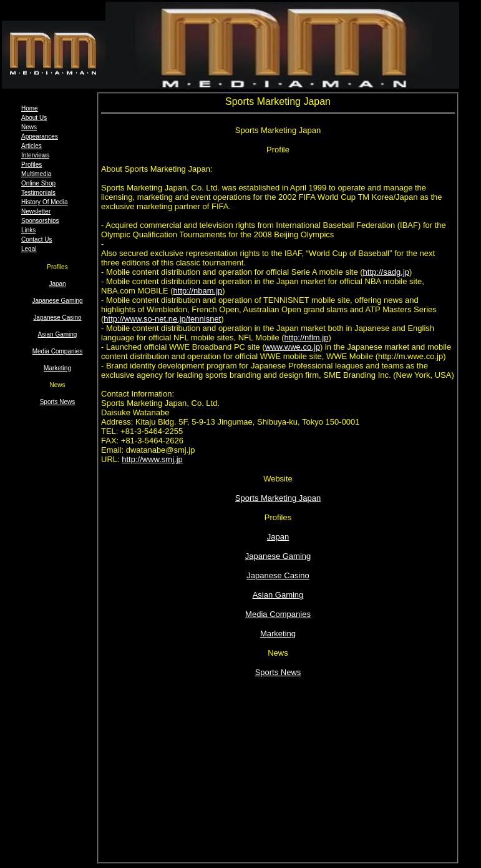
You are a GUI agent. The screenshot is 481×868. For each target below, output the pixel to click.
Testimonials (38, 193)
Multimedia (36, 174)
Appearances (40, 136)
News (29, 127)
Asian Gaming (58, 334)
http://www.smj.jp (152, 459)
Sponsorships (40, 221)
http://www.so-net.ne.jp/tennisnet (162, 319)
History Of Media (44, 202)
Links (28, 230)
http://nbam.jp (198, 291)
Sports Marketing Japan (278, 498)
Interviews (35, 155)
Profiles (32, 165)
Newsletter (36, 211)
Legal (29, 249)
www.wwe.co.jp (293, 347)
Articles (32, 146)
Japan (57, 284)
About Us (34, 118)
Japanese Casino (57, 318)
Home (30, 108)
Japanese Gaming (57, 301)
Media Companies (58, 351)
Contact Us (36, 239)
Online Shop (38, 183)
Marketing (57, 368)
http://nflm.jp (307, 338)
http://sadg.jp (386, 272)
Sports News (58, 402)
